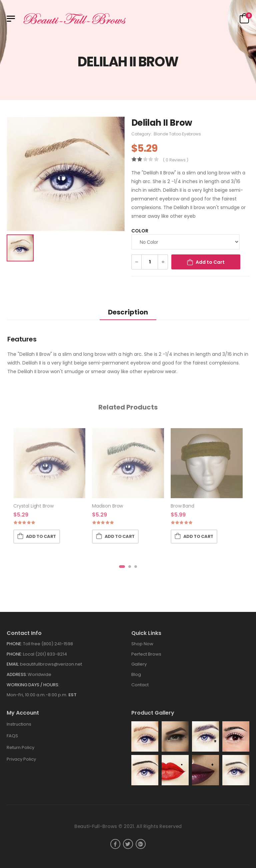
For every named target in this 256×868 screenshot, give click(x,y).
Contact (140, 685)
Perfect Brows (146, 654)
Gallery (139, 664)
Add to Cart (210, 262)
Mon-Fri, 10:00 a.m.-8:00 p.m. (42, 695)
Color (140, 231)
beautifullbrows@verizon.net (51, 664)
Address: (17, 674)
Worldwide (39, 674)
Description (128, 312)
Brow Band (182, 506)
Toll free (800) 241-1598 (48, 644)
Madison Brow (107, 506)
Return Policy (20, 747)
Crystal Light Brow (33, 506)
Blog (136, 674)
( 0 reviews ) (176, 160)
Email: (13, 664)
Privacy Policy (21, 759)
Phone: (14, 644)
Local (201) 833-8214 (45, 654)
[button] (122, 567)
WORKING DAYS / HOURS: (33, 685)
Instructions (19, 724)
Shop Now (142, 644)
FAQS (12, 736)
